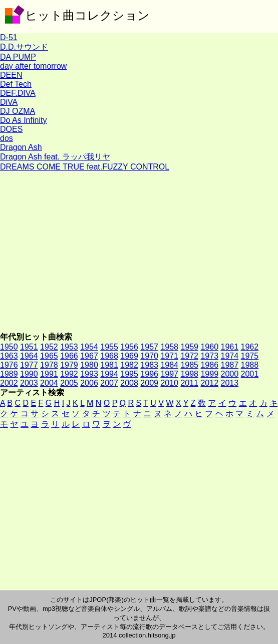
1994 (109, 374)
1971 (169, 356)
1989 (9, 374)
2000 (230, 374)
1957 (149, 347)
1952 (49, 347)
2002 (9, 383)
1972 (189, 356)
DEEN (11, 75)
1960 (209, 347)
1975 (250, 356)
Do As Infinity (23, 120)
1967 (89, 356)
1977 (29, 365)
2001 (250, 374)
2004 (49, 383)
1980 (89, 365)
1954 (89, 347)
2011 (189, 383)
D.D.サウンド (24, 47)
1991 (49, 374)
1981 (109, 365)
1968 (109, 356)
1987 (230, 365)
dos (7, 138)
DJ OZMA (18, 111)
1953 (69, 347)
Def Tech (16, 84)
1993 (89, 374)
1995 (129, 374)
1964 (29, 356)
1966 (69, 356)
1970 (149, 356)
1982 (129, 365)
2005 (69, 383)
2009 (149, 383)
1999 (209, 374)
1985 (189, 365)
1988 (250, 365)
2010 (169, 383)
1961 (230, 347)
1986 (209, 365)
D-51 (9, 37)
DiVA (9, 102)
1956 (129, 347)
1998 (189, 374)
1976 (9, 365)
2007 (109, 383)
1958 (169, 347)
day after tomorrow (33, 66)
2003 (29, 383)
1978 (49, 365)
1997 (169, 374)
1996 (149, 374)
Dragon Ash (21, 147)
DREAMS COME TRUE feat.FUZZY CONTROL (85, 167)
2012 (209, 383)
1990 (29, 374)
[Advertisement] (139, 252)
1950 (9, 347)
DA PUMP (18, 57)
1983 (149, 365)
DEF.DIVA (18, 93)
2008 (129, 383)
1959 (189, 347)
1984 (169, 365)
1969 (129, 356)
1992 (69, 374)
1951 (29, 347)
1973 (209, 356)
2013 (230, 383)
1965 (49, 356)
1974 (230, 356)
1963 (9, 356)
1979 (69, 365)
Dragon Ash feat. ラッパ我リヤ (55, 157)
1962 (250, 347)
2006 (89, 383)
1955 (109, 347)
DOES (11, 129)
